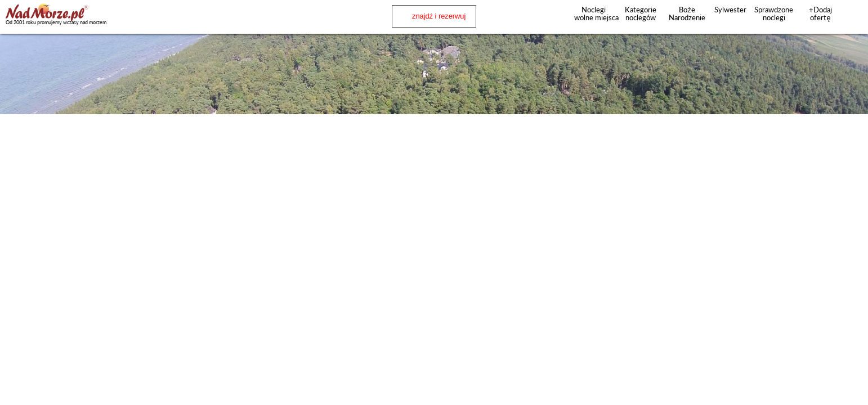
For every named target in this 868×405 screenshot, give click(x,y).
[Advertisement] (434, 145)
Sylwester (730, 10)
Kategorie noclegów (641, 13)
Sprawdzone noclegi (774, 13)
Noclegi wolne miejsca (594, 13)
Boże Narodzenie (687, 13)
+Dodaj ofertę (820, 13)
